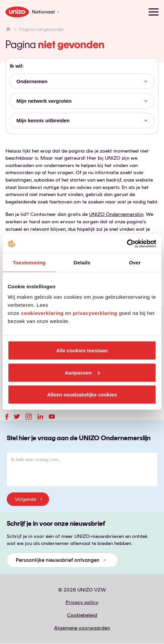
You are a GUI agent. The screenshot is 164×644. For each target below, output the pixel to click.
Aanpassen (82, 372)
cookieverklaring (42, 313)
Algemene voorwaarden (82, 628)
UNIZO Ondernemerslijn (116, 214)
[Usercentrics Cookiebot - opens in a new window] (127, 244)
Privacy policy (82, 602)
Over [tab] (135, 262)
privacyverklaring (95, 313)
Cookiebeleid (82, 615)
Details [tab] (82, 262)
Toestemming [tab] (29, 262)
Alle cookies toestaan (82, 350)
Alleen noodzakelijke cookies (82, 395)
